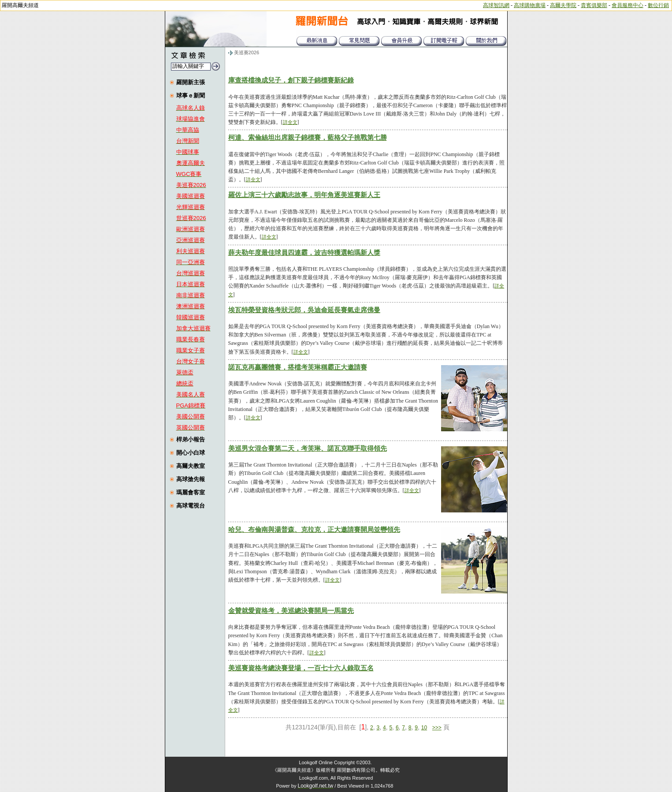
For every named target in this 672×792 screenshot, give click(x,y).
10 (424, 728)
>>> (437, 728)
